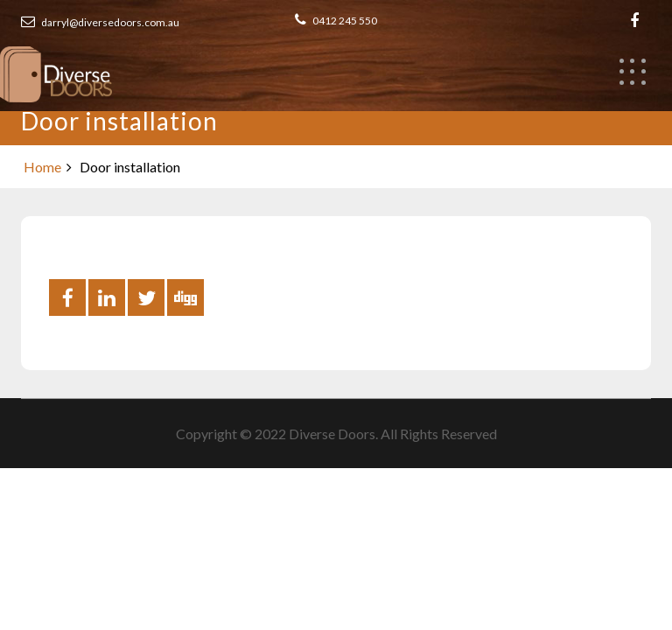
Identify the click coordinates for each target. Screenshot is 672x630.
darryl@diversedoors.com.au (100, 22)
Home (42, 167)
